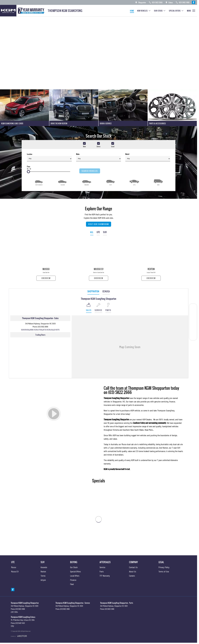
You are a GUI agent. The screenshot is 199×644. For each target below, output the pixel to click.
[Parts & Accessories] (172, 108)
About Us (133, 571)
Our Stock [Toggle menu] (160, 11)
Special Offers (75, 571)
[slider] (28, 172)
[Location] (89, 308)
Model (148, 157)
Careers (132, 576)
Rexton (165, 448)
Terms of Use (164, 571)
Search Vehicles (90, 171)
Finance (73, 580)
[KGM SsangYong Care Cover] (25, 108)
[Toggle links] (19, 636)
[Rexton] (151, 260)
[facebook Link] (194, 2)
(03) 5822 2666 (43, 327)
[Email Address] (40, 330)
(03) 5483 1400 (20, 623)
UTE (98, 232)
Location (49, 157)
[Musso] (46, 260)
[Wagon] (87, 182)
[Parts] (193, 331)
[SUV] (110, 182)
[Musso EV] (99, 260)
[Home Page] (23, 11)
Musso (14, 567)
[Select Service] (98, 308)
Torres (43, 576)
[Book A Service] (123, 108)
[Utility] (134, 182)
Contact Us (133, 567)
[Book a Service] (193, 308)
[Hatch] (39, 182)
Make (99, 157)
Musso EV (15, 571)
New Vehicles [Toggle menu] (144, 11)
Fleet (72, 584)
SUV (105, 232)
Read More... (149, 430)
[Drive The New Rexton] (74, 108)
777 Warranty (105, 576)
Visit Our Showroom (98, 224)
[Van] (158, 182)
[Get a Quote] (193, 313)
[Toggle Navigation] (191, 11)
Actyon (43, 580)
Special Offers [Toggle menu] (176, 11)
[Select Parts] (108, 308)
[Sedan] (63, 182)
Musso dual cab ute (129, 444)
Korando (44, 567)
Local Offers (75, 576)
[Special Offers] (193, 325)
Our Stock (74, 567)
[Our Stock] (193, 319)
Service (102, 567)
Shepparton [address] (93, 291)
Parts (102, 571)
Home (132, 11)
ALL (92, 232)
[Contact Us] (140, 2)
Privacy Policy (164, 567)
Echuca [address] (106, 291)
